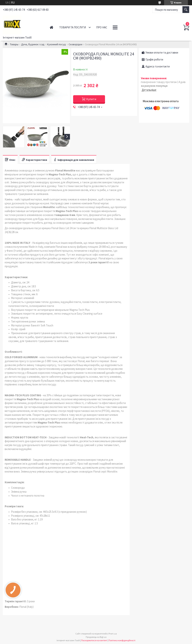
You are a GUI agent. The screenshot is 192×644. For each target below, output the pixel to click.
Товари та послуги (73, 27)
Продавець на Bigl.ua (96, 637)
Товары (14, 44)
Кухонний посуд (56, 44)
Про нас (102, 27)
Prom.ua (113, 634)
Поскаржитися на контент (94, 640)
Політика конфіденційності (122, 640)
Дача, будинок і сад (33, 44)
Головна (51, 27)
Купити (91, 99)
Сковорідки (75, 44)
